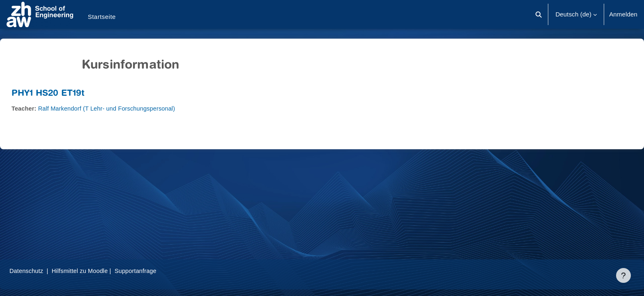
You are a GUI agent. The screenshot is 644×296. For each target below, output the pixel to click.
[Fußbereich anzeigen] (623, 275)
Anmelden (623, 14)
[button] (539, 14)
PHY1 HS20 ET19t (68, 94)
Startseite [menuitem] (102, 17)
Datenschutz (47, 271)
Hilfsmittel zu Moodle (102, 271)
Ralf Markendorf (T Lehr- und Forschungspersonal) (130, 108)
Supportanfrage (160, 271)
